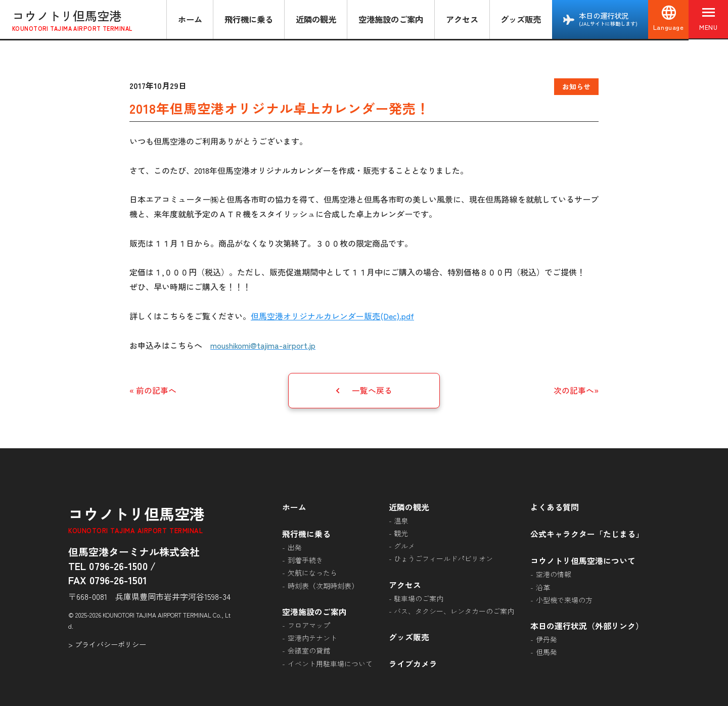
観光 (401, 533)
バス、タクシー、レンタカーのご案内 (454, 610)
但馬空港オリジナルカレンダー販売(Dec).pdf (332, 316)
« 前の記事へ (153, 390)
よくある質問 (555, 506)
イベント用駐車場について (330, 662)
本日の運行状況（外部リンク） (587, 625)
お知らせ (576, 86)
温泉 (401, 520)
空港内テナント (312, 637)
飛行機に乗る (248, 19)
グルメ (404, 545)
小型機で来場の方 (564, 599)
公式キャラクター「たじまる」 (587, 533)
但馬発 (547, 651)
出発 (295, 546)
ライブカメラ (413, 663)
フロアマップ (309, 624)
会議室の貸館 (309, 649)
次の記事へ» (576, 390)
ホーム (189, 19)
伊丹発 (547, 638)
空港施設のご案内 (390, 19)
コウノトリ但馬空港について (583, 559)
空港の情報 (554, 573)
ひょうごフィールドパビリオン (443, 558)
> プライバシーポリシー (107, 644)
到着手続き (305, 559)
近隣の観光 (315, 19)
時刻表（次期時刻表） (323, 585)
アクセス (461, 19)
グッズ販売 (520, 19)
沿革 (543, 586)
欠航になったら (312, 572)
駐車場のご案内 (419, 597)
